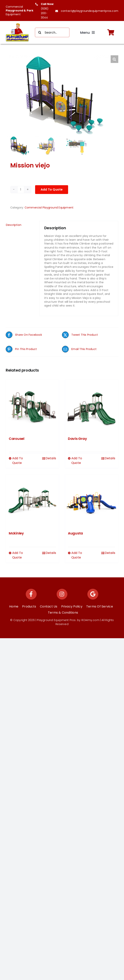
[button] (114, 59)
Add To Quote (52, 189)
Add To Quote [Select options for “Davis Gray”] (77, 461)
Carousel (17, 439)
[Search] (40, 32)
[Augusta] (92, 501)
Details (51, 458)
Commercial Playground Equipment (49, 208)
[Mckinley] (32, 501)
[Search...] (52, 32)
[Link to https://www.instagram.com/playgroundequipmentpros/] (62, 594)
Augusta (75, 533)
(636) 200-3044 (45, 13)
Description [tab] (14, 225)
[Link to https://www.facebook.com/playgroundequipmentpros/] (31, 594)
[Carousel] (32, 406)
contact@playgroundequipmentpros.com (90, 11)
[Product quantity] (21, 190)
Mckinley (16, 533)
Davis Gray (77, 439)
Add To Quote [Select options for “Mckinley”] (18, 555)
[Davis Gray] (92, 406)
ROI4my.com (90, 620)
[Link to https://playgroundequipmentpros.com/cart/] (111, 32)
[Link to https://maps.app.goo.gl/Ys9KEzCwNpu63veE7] (93, 594)
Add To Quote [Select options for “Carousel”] (18, 461)
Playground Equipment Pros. (56, 620)
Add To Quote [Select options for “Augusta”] (77, 555)
